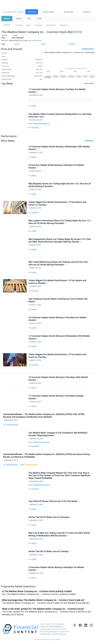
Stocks (19, 19)
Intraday (48, 76)
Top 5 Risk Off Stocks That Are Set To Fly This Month (54, 501)
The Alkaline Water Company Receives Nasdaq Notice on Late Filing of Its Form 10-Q (60, 115)
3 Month (71, 76)
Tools (39, 19)
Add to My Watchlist (35, 41)
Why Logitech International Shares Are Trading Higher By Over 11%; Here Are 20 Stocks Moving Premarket (60, 222)
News (28, 25)
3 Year (85, 76)
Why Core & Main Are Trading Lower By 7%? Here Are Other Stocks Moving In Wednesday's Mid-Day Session (59, 534)
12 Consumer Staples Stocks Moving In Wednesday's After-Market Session (59, 148)
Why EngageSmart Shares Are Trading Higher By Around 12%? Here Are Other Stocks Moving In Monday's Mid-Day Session (60, 241)
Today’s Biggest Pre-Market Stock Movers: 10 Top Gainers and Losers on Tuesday (57, 203)
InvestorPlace (35, 213)
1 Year (78, 76)
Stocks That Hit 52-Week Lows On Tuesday (49, 551)
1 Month (63, 76)
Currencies (38, 25)
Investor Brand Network (12, 425)
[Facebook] (80, 629)
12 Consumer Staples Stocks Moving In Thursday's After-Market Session (58, 379)
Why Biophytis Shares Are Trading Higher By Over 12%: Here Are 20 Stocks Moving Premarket (60, 185)
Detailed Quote (87, 49)
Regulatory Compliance (31, 465)
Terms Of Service (60, 634)
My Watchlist (69, 12)
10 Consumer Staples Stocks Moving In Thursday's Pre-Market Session (57, 319)
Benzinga (34, 106)
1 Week (55, 76)
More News (89, 83)
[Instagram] (91, 629)
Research (72, 44)
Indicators (87, 12)
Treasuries (64, 25)
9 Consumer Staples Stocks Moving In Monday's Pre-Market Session (56, 166)
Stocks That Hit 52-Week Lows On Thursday (50, 517)
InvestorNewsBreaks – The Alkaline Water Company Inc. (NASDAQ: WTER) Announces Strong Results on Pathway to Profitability (46, 456)
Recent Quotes (49, 12)
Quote (17, 44)
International (51, 25)
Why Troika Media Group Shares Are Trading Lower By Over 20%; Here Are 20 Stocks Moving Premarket (58, 263)
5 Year (92, 76)
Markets (7, 19)
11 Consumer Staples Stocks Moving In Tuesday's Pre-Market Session (57, 91)
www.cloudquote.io (56, 626)
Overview (19, 25)
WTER (77, 32)
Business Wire (35, 127)
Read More (89, 141)
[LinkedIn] (86, 629)
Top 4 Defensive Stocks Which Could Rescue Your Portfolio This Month (58, 300)
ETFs (29, 19)
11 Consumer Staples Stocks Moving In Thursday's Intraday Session (56, 397)
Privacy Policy (45, 634)
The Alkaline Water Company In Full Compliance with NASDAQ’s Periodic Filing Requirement (58, 434)
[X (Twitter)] (75, 629)
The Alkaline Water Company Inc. (41, 124)
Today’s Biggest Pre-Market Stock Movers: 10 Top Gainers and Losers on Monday (57, 282)
